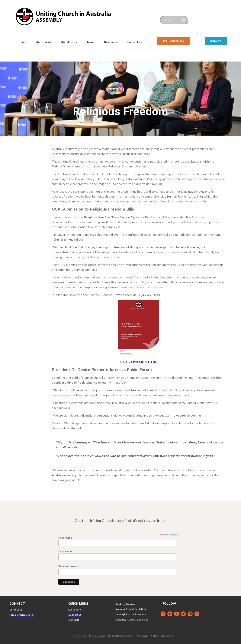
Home (22, 42)
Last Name (65, 551)
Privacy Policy (97, 636)
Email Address (69, 566)
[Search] (184, 20)
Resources (111, 42)
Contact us (135, 42)
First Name (65, 538)
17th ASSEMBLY (174, 41)
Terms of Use (79, 636)
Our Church (43, 42)
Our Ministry (69, 42)
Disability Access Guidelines (132, 620)
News (91, 42)
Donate (216, 41)
